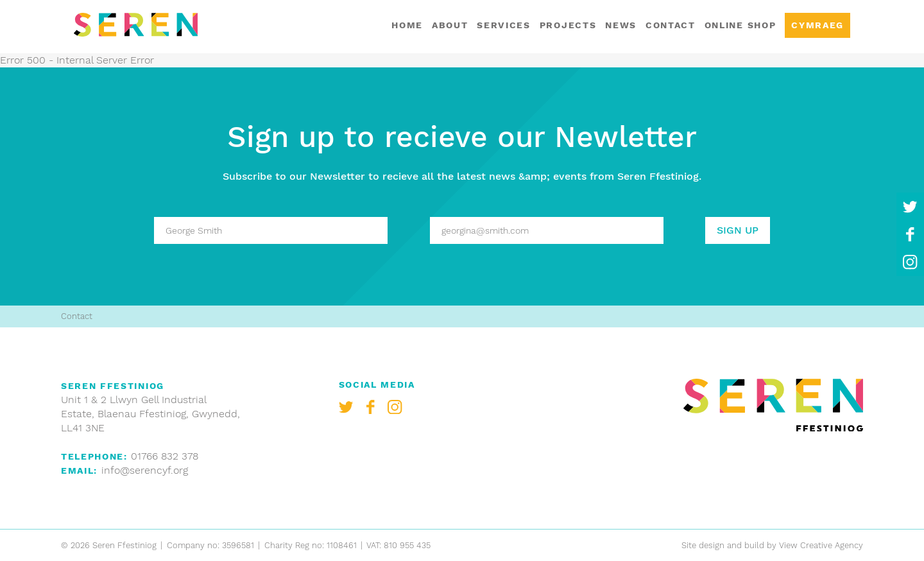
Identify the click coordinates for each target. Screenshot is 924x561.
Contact (671, 25)
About (450, 25)
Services (503, 25)
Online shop (740, 25)
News (621, 25)
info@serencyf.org (145, 470)
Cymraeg (817, 25)
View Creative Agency (821, 545)
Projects (568, 25)
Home (407, 25)
